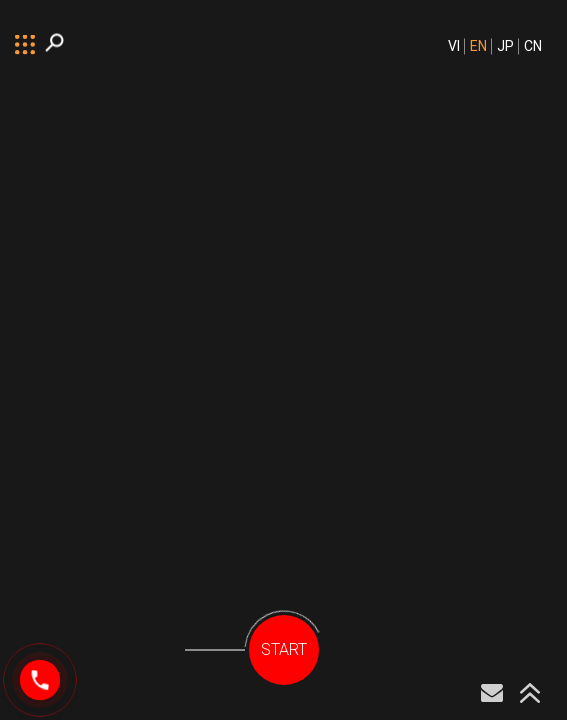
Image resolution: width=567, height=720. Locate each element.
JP (505, 46)
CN (533, 46)
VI (454, 46)
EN (478, 46)
